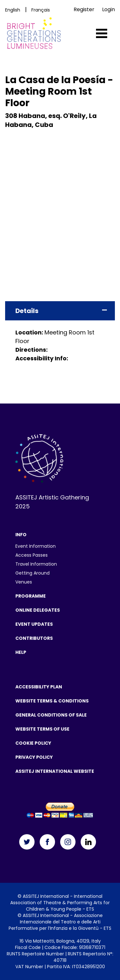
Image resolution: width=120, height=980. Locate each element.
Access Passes (32, 555)
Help (21, 652)
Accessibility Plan (39, 687)
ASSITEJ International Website (55, 771)
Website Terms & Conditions (52, 701)
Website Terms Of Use (42, 729)
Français (41, 10)
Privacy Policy (34, 757)
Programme (31, 596)
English (13, 10)
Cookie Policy (33, 743)
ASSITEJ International (46, 896)
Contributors (34, 638)
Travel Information (36, 564)
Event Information (36, 546)
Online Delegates (38, 610)
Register (84, 9)
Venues (24, 582)
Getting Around (32, 573)
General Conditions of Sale (51, 715)
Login (108, 9)
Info (21, 535)
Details (27, 311)
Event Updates (34, 624)
